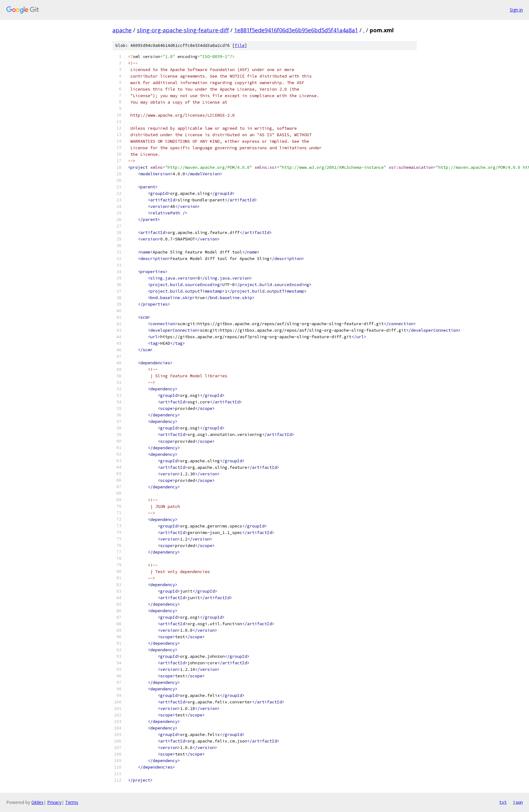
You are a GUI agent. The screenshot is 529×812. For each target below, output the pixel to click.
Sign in (516, 10)
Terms (72, 802)
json (518, 802)
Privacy (54, 802)
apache (122, 30)
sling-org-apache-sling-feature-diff (183, 30)
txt (503, 802)
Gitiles (37, 802)
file (240, 45)
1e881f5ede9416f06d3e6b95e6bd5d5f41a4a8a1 (296, 30)
